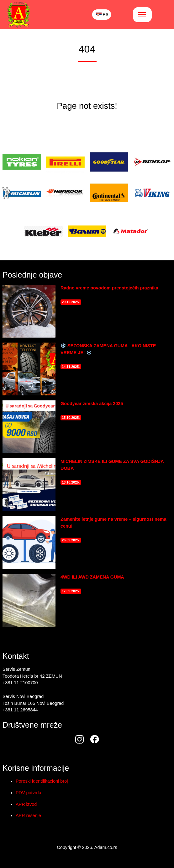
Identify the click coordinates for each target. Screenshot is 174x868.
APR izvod (26, 804)
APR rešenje (28, 815)
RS (102, 15)
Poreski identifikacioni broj (42, 781)
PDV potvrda (29, 793)
